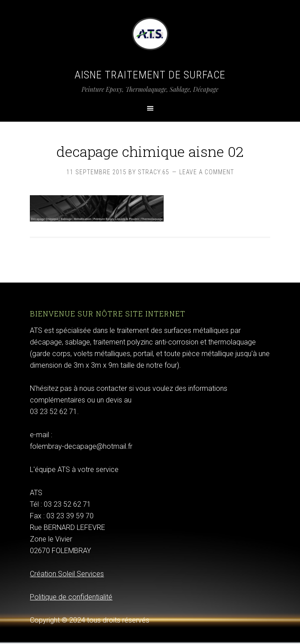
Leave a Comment (207, 172)
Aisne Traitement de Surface (150, 75)
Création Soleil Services (67, 574)
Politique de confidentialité (71, 597)
